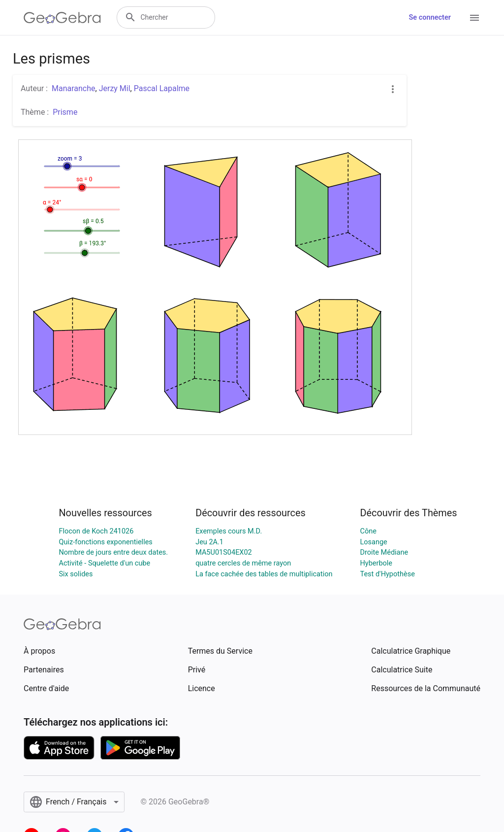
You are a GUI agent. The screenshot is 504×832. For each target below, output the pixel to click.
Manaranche (74, 88)
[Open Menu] (474, 18)
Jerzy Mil (115, 88)
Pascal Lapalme (162, 88)
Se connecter (430, 17)
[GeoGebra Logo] (62, 18)
